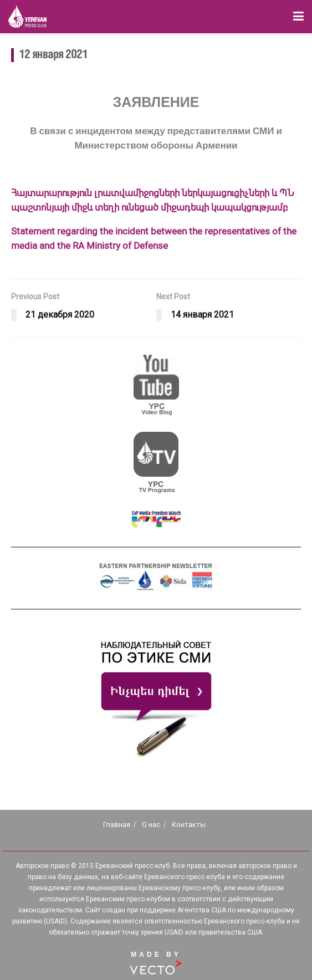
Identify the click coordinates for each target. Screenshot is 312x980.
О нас (151, 825)
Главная (117, 825)
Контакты (189, 825)
